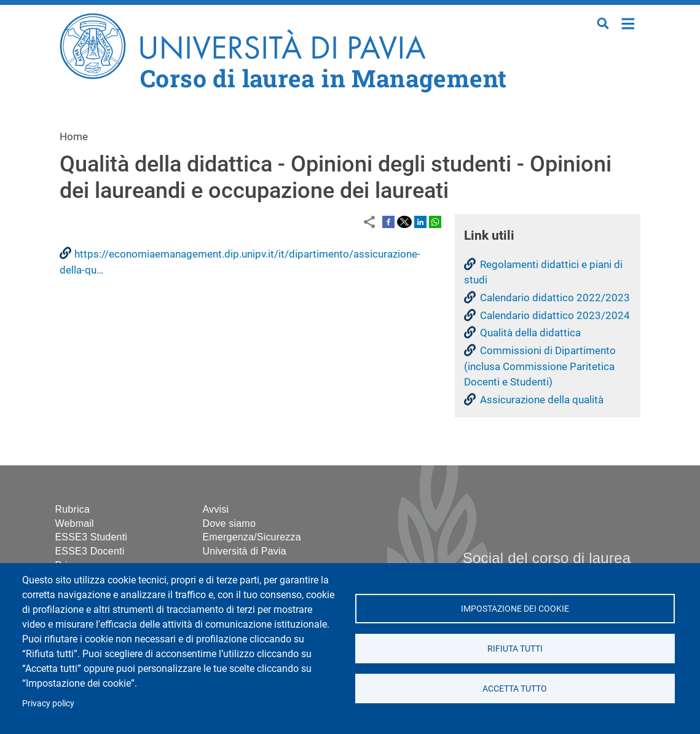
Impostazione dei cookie (515, 609)
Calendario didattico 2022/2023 (555, 298)
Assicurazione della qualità (542, 400)
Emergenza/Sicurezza (252, 537)
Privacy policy (48, 703)
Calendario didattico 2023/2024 (555, 315)
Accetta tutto (515, 689)
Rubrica (73, 509)
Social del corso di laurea (547, 558)
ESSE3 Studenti (92, 537)
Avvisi (216, 509)
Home (628, 22)
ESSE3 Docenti (90, 551)
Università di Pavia (245, 551)
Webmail (75, 523)
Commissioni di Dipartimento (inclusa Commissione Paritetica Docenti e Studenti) (540, 366)
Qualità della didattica (530, 333)
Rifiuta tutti (515, 649)
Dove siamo (229, 523)
